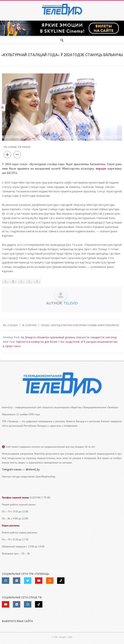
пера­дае (101, 169)
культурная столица (85, 325)
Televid (71, 303)
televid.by (7, 407)
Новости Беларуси (108, 325)
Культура (31, 325)
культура (66, 325)
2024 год (56, 325)
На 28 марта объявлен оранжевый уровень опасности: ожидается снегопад (69, 337)
